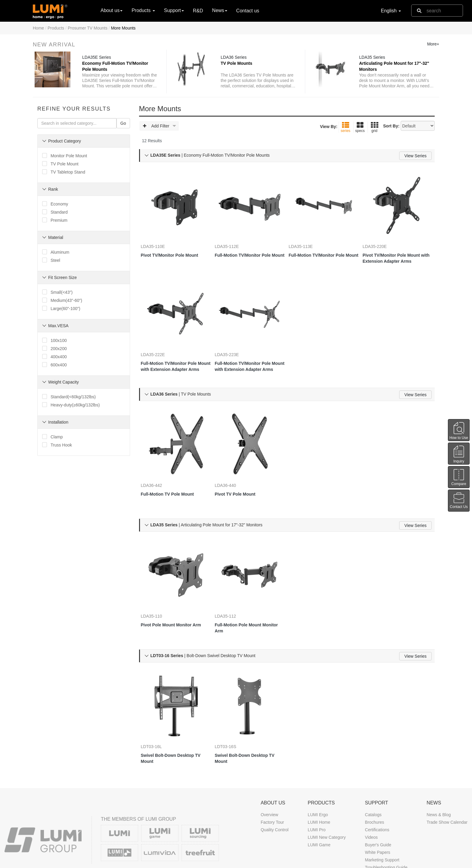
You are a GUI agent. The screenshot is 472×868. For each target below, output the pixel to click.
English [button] (391, 11)
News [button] (220, 10)
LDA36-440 (231, 465)
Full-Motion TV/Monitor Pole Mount (249, 256)
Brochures (374, 786)
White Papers (377, 816)
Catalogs (373, 779)
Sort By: (391, 134)
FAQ (369, 839)
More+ (433, 44)
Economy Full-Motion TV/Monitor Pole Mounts (117, 69)
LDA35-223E (233, 344)
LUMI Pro (317, 794)
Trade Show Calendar (447, 786)
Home (38, 28)
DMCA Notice (330, 862)
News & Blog (439, 779)
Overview (269, 779)
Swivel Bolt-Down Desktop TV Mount (174, 721)
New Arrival (54, 45)
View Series (415, 164)
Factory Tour (272, 786)
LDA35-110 (158, 587)
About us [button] (112, 10)
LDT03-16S (231, 709)
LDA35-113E (307, 244)
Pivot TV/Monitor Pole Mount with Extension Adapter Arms (397, 256)
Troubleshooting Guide (386, 831)
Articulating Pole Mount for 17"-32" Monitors (388, 69)
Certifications (377, 794)
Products (56, 28)
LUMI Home (319, 786)
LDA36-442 (158, 465)
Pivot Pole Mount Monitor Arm (172, 599)
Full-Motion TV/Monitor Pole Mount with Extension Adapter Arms (175, 356)
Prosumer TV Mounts (88, 28)
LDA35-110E (159, 244)
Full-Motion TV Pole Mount (174, 474)
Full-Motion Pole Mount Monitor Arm (244, 599)
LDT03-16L (157, 709)
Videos (371, 801)
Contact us (248, 11)
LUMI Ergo (318, 779)
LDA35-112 (231, 587)
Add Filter (160, 135)
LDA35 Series (374, 60)
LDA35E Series (98, 60)
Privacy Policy (362, 862)
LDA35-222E (159, 344)
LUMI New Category (327, 801)
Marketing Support (382, 824)
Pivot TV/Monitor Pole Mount (176, 253)
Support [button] (174, 10)
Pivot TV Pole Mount (241, 474)
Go (123, 132)
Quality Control (275, 794)
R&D (198, 11)
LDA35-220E (380, 244)
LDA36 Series (235, 60)
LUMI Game (319, 809)
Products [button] (143, 10)
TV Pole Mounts (238, 66)
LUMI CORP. (63, 862)
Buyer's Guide (378, 809)
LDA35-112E (233, 244)
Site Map (389, 862)
